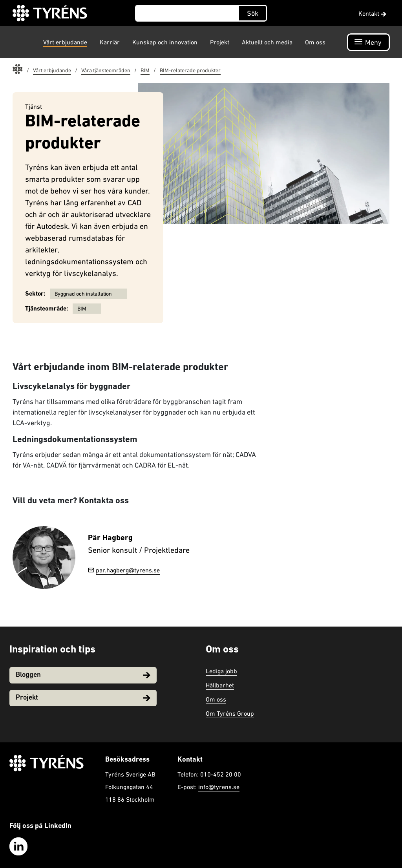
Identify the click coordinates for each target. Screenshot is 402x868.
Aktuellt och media (267, 42)
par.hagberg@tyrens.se (124, 570)
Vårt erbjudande (65, 42)
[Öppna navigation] (368, 42)
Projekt (220, 42)
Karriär (110, 42)
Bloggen (83, 675)
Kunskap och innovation (165, 42)
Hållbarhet (220, 685)
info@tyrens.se (219, 787)
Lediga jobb (221, 671)
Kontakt (372, 13)
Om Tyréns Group (230, 713)
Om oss (315, 42)
